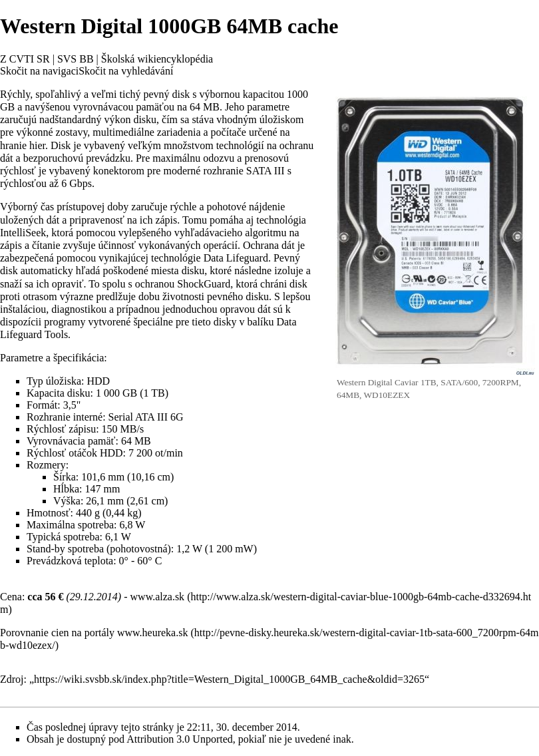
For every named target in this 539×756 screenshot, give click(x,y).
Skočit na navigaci (39, 71)
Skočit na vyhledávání (126, 71)
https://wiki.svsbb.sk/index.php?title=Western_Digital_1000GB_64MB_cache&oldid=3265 (229, 679)
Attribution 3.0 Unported (180, 739)
